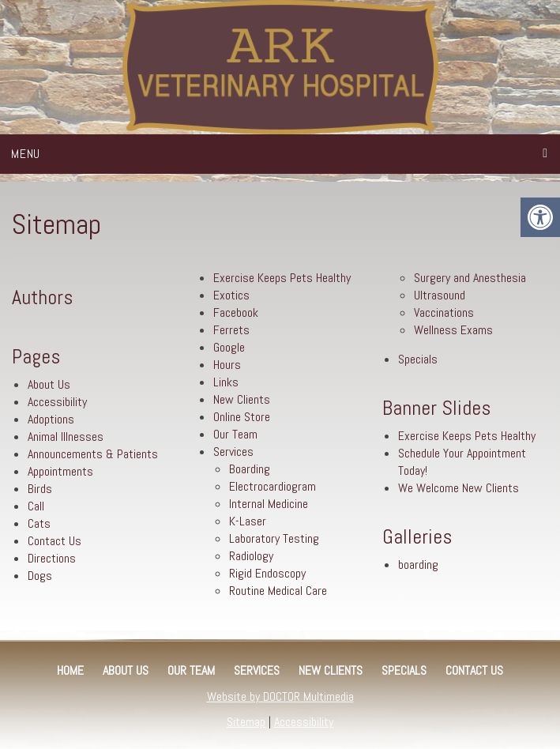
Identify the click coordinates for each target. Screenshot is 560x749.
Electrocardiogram (272, 486)
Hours (227, 365)
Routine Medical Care (278, 591)
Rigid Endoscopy (267, 573)
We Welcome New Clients (459, 488)
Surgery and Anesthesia (470, 278)
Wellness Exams (453, 330)
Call (36, 506)
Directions (52, 558)
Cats (39, 523)
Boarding (250, 469)
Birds (40, 489)
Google (229, 347)
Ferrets (231, 330)
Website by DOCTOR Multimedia (280, 696)
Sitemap (246, 722)
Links (226, 382)
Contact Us (54, 541)
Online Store (242, 417)
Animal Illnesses (66, 437)
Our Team (235, 434)
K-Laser (248, 521)
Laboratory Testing (274, 538)
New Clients (242, 399)
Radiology (251, 556)
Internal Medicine (269, 504)
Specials (418, 359)
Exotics (231, 295)
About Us (49, 384)
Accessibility (57, 402)
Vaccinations (444, 312)
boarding (418, 565)
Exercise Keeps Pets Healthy (282, 278)
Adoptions (51, 419)
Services (233, 452)
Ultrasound (440, 295)
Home (70, 670)
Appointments (60, 471)
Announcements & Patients (93, 454)
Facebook (236, 312)
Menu (26, 154)
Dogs (40, 576)
